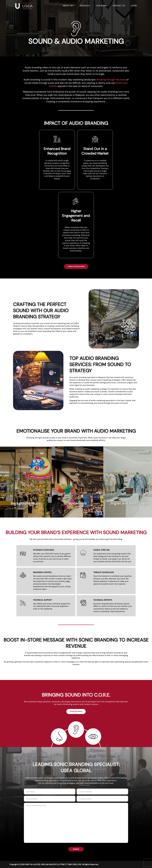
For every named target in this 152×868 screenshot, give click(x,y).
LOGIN (134, 6)
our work (101, 6)
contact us (119, 6)
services (85, 6)
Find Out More (76, 711)
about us (68, 6)
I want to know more (76, 266)
